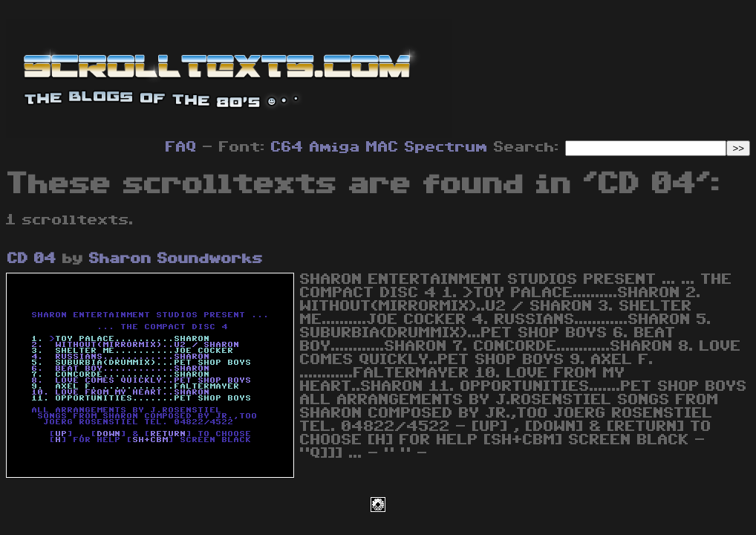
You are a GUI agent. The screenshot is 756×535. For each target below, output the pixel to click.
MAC (382, 147)
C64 (287, 147)
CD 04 (32, 259)
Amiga (335, 147)
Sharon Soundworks (176, 259)
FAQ (181, 147)
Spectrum (446, 147)
